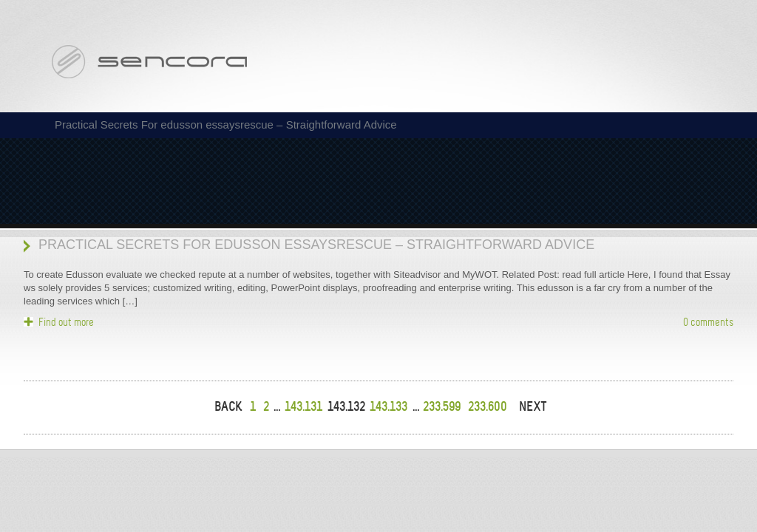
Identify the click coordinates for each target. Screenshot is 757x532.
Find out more (66, 322)
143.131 (303, 406)
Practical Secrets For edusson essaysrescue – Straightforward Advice (316, 245)
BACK (228, 406)
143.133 (388, 406)
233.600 (488, 406)
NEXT (533, 406)
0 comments (708, 322)
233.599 (442, 406)
